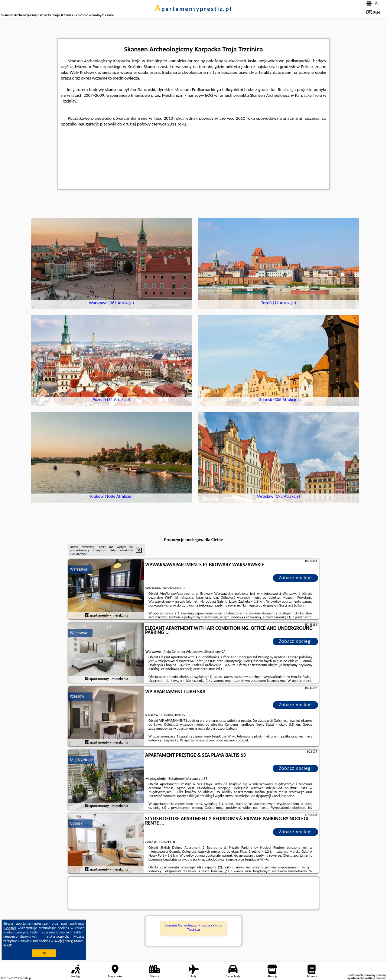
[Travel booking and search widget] (193, 894)
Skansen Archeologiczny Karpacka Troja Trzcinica (193, 927)
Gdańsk (76, 823)
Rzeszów (77, 696)
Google (10, 928)
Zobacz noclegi (296, 578)
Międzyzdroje (81, 760)
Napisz (381, 978)
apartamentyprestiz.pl (193, 9)
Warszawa (78, 569)
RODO (8, 945)
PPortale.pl (24, 978)
